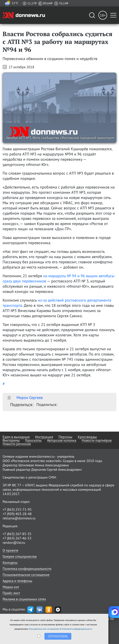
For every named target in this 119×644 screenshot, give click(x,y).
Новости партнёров (97, 440)
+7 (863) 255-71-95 (17, 509)
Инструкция (44, 437)
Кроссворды (87, 437)
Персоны (65, 437)
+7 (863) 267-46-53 (17, 538)
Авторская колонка (62, 440)
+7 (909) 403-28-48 (17, 514)
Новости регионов (17, 444)
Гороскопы (33, 440)
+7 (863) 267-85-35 (17, 534)
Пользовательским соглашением (44, 629)
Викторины (11, 440)
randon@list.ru (14, 542)
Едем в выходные (16, 437)
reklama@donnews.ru (19, 518)
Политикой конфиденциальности (77, 629)
